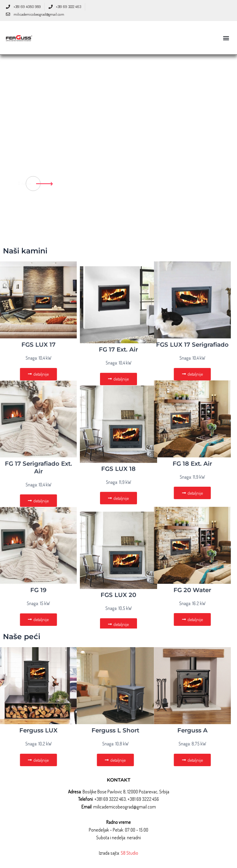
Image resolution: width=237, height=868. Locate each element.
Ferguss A (146, 731)
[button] (226, 38)
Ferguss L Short (69, 731)
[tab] (223, 133)
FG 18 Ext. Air (146, 464)
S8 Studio (129, 853)
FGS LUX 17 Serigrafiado (146, 345)
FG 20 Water (146, 590)
